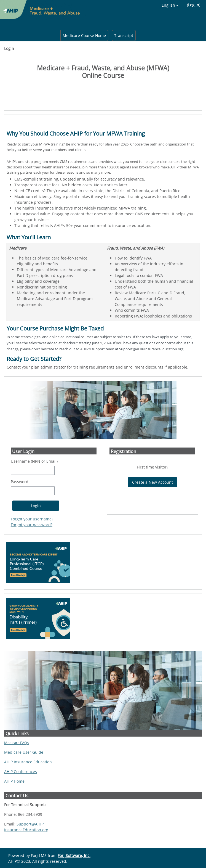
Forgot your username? (32, 519)
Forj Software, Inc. (74, 855)
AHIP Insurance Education (28, 762)
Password (20, 482)
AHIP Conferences (21, 772)
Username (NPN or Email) (34, 461)
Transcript (124, 35)
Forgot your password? (32, 525)
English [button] (168, 5)
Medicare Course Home (84, 35)
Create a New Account (153, 482)
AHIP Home (14, 781)
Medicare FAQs (16, 743)
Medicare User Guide (24, 752)
